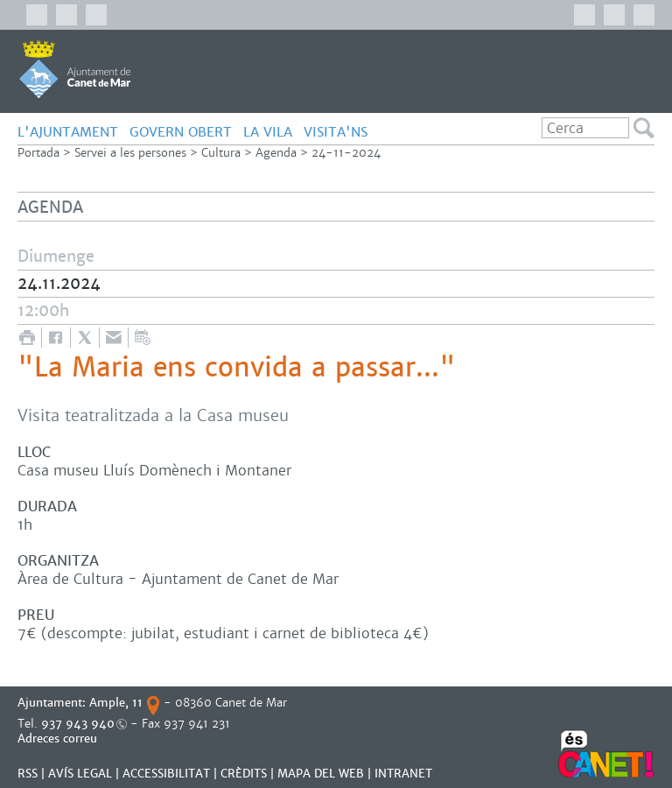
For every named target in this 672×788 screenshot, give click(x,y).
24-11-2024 (346, 153)
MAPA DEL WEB (321, 774)
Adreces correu (59, 739)
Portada (38, 153)
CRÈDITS (244, 774)
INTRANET (403, 774)
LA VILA (268, 132)
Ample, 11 (116, 703)
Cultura (221, 153)
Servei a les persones (130, 153)
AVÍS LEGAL (80, 774)
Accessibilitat (166, 774)
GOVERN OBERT (181, 132)
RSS (28, 774)
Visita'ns (336, 132)
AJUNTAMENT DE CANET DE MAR (75, 69)
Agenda (276, 153)
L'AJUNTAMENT (68, 132)
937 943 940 (78, 724)
